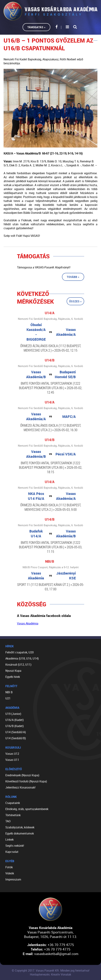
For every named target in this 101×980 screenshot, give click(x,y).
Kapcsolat (12, 852)
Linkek (9, 840)
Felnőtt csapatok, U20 (20, 652)
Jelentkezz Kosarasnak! (20, 787)
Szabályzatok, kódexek (20, 827)
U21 (8, 698)
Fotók (9, 867)
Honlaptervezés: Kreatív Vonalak (50, 974)
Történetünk (13, 815)
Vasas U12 (12, 754)
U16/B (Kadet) (15, 726)
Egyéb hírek (13, 677)
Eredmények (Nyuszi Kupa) (22, 775)
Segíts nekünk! (15, 846)
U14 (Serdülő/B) (16, 738)
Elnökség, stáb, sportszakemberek (27, 809)
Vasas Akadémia (28, 623)
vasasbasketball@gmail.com (56, 954)
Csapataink (13, 803)
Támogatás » (36, 27)
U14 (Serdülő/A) (16, 732)
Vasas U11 (12, 760)
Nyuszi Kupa (13, 671)
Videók (10, 873)
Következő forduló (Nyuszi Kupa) (26, 781)
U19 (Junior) (13, 714)
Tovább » (73, 277)
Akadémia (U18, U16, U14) (22, 658)
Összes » (75, 301)
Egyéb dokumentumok (20, 833)
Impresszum (13, 879)
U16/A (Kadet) (15, 720)
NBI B (9, 692)
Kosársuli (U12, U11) (18, 665)
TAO (8, 821)
